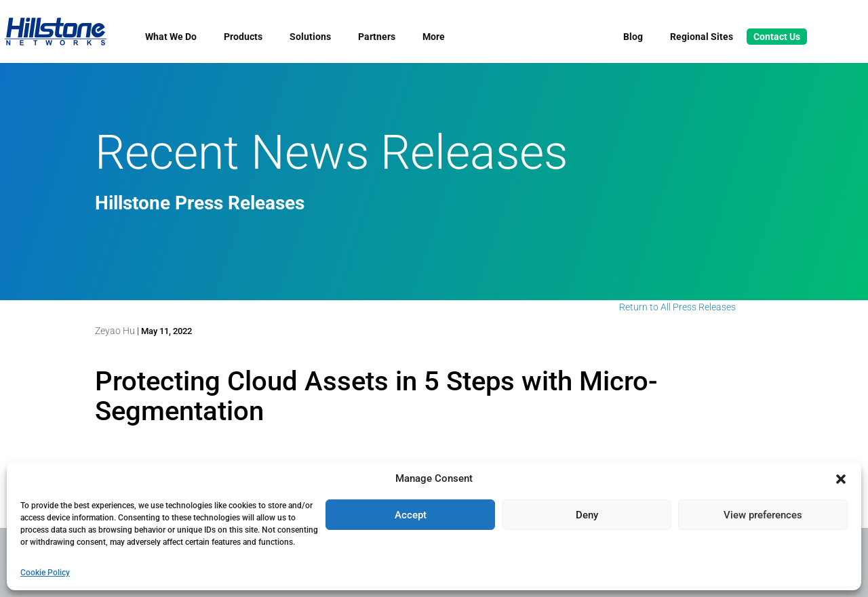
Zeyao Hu (115, 331)
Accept (411, 515)
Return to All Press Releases (677, 307)
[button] (841, 479)
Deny (587, 515)
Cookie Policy (45, 573)
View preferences (763, 515)
